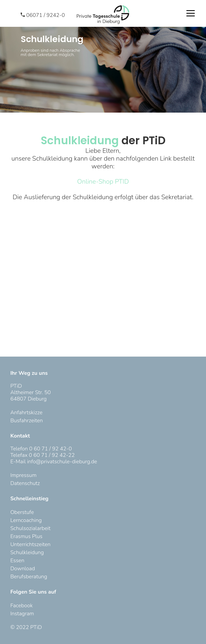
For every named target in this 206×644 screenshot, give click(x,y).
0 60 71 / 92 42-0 (51, 449)
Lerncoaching (26, 520)
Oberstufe (22, 512)
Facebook (21, 606)
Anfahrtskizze (26, 412)
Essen (17, 560)
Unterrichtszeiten (30, 544)
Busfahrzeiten (26, 421)
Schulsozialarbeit (30, 528)
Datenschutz (25, 483)
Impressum (23, 475)
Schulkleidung (27, 552)
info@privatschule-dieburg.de (62, 462)
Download (23, 569)
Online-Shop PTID (103, 182)
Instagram (22, 614)
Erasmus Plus (26, 536)
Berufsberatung (29, 577)
